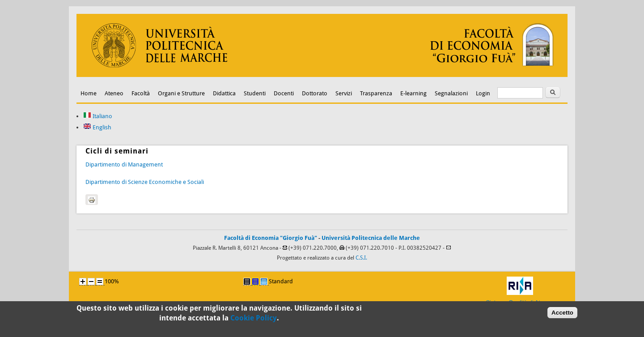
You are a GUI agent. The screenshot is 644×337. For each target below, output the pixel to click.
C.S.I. (361, 258)
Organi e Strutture (181, 93)
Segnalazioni (451, 93)
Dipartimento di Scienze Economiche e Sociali (145, 182)
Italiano (98, 116)
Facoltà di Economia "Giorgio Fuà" (271, 238)
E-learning (413, 93)
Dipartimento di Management (124, 164)
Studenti (255, 93)
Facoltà (141, 93)
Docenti (284, 93)
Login (483, 93)
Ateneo (114, 93)
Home (89, 93)
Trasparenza (376, 93)
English (97, 127)
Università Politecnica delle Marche (371, 238)
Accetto (562, 314)
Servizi (344, 93)
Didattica (224, 93)
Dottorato (315, 93)
